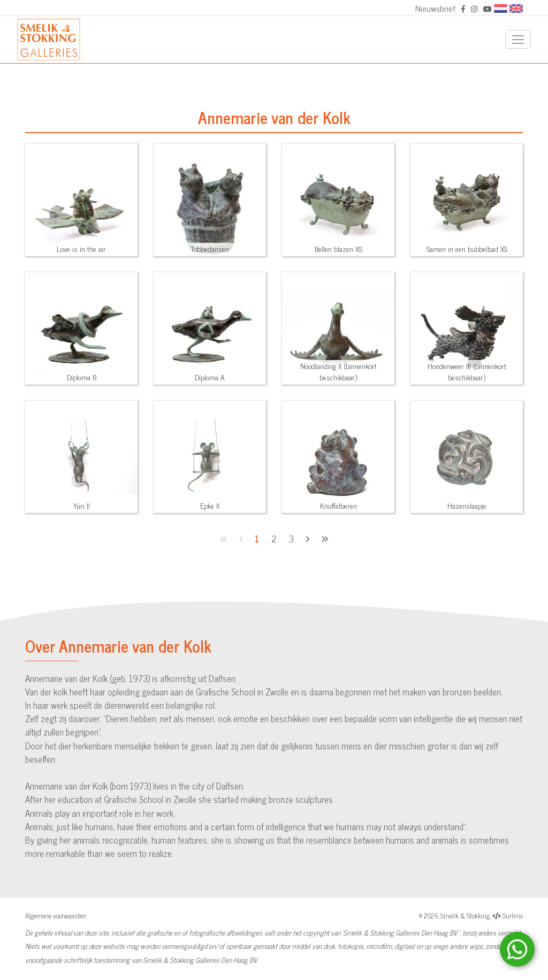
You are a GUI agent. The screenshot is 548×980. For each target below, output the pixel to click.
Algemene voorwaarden (56, 916)
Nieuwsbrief (435, 8)
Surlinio (513, 916)
